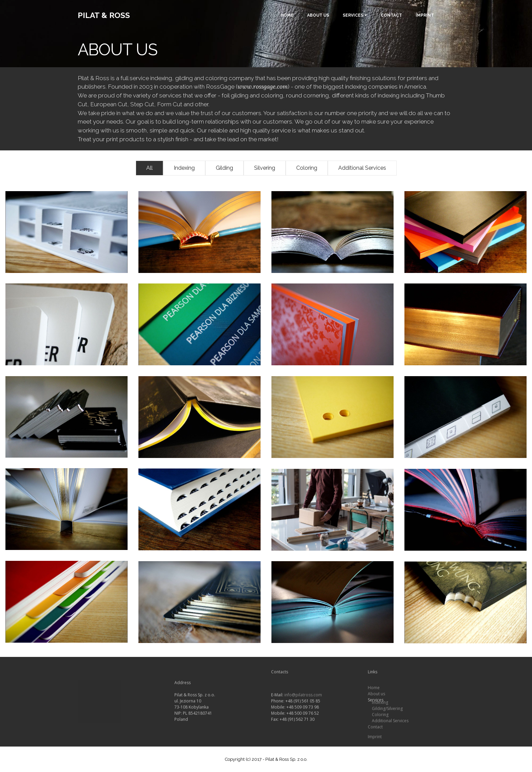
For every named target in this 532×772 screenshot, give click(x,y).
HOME (287, 15)
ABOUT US (318, 15)
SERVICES (353, 15)
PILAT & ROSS (104, 15)
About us (376, 699)
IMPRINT (425, 15)
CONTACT (391, 15)
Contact (375, 728)
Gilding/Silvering (387, 710)
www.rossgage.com (263, 87)
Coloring (380, 716)
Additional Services (390, 722)
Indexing (380, 704)
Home (374, 693)
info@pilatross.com (303, 707)
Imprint (375, 742)
